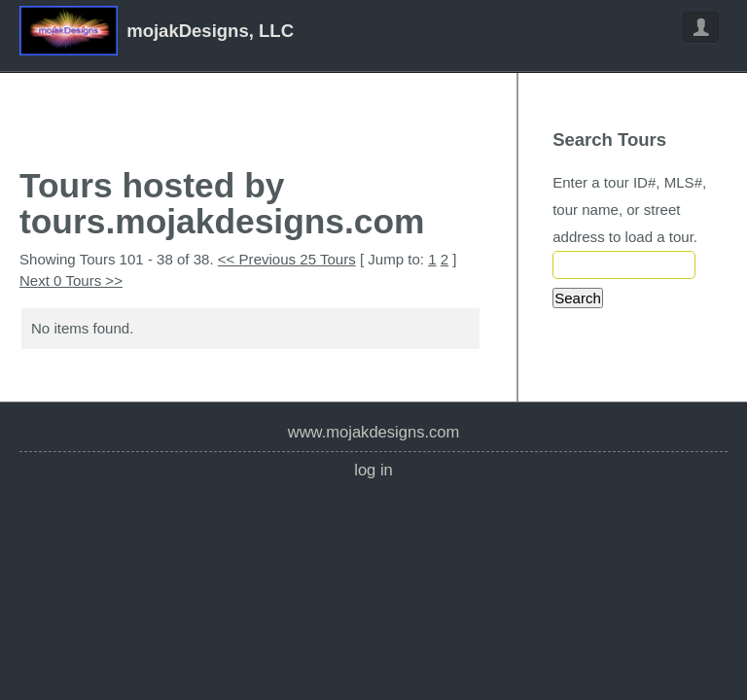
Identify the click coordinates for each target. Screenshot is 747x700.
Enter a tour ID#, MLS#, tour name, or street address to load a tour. (629, 210)
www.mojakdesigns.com (374, 432)
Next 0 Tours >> (71, 280)
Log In (373, 470)
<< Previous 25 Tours (287, 259)
